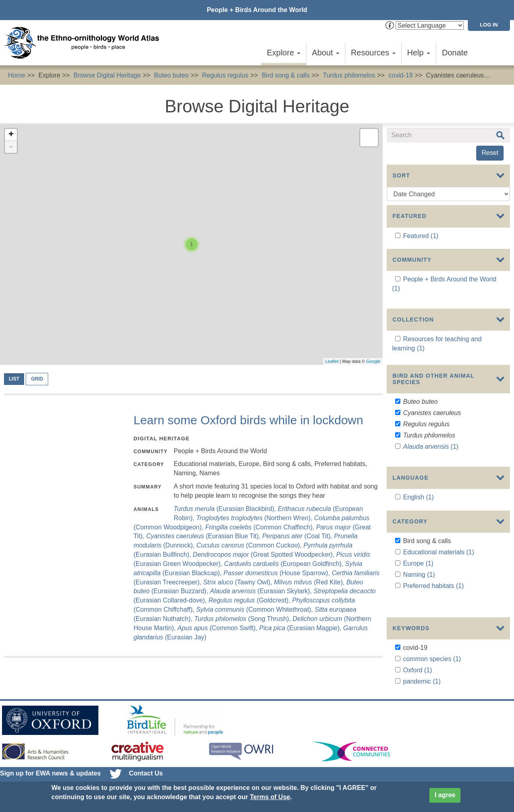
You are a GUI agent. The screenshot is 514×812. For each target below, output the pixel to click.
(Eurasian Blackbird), (225, 509)
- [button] (11, 147)
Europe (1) (418, 590)
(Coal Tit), (298, 536)
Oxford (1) (418, 684)
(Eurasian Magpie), (301, 628)
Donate (455, 53)
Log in (489, 25)
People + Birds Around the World (257, 10)
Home (17, 75)
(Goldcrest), (250, 600)
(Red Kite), (310, 582)
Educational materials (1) (439, 579)
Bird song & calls (286, 75)
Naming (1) (419, 601)
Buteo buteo (171, 75)
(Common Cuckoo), (250, 545)
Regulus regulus (225, 75)
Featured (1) (421, 236)
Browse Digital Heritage (107, 75)
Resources (373, 53)
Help (419, 53)
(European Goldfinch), (285, 564)
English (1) (418, 518)
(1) (431, 455)
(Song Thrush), (244, 619)
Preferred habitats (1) (433, 612)
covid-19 (400, 75)
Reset (490, 153)
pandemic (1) (422, 695)
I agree (445, 795)
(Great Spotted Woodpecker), (264, 555)
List (14, 379)
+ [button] (11, 135)
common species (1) (432, 673)
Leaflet (332, 361)
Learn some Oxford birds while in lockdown (248, 420)
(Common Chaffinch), (261, 527)
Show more (403, 478)
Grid (37, 379)
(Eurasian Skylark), (262, 591)
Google (373, 361)
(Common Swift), (218, 628)
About (326, 53)
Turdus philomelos (349, 75)
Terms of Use (270, 797)
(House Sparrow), (278, 573)
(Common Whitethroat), (255, 610)
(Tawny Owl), (239, 582)
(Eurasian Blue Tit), (204, 536)
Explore (283, 53)
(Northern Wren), (255, 518)
